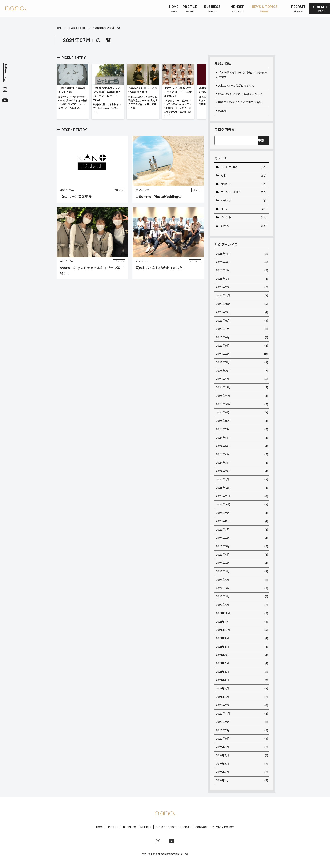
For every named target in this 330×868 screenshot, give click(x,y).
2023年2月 (242, 572)
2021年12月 (242, 614)
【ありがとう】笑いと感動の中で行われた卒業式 (241, 75)
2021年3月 (242, 689)
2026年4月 (242, 254)
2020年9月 (242, 723)
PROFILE (113, 828)
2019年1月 (242, 781)
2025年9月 (242, 313)
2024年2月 (242, 472)
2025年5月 (242, 346)
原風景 (222, 111)
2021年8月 (242, 647)
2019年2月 (242, 773)
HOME (59, 28)
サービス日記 (244, 167)
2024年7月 (242, 430)
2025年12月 (242, 287)
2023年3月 (242, 564)
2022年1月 (242, 605)
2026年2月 (242, 271)
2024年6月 (242, 438)
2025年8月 (242, 321)
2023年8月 (242, 522)
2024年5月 (242, 446)
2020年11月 (242, 714)
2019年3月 (242, 764)
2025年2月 (242, 371)
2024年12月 (242, 388)
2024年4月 (242, 455)
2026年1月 (242, 279)
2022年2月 (242, 597)
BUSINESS (130, 828)
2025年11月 (242, 296)
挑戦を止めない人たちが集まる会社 (240, 102)
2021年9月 (242, 639)
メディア (244, 201)
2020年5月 (242, 739)
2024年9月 (242, 413)
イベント (244, 218)
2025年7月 (242, 329)
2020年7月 (242, 731)
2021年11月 (242, 622)
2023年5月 (242, 547)
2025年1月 (242, 379)
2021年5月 (242, 672)
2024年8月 (242, 421)
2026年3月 (242, 262)
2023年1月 (242, 580)
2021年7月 (242, 656)
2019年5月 (242, 756)
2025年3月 (242, 363)
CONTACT (202, 828)
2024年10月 (242, 404)
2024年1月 (242, 480)
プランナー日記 (244, 193)
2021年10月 (242, 630)
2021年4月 (242, 681)
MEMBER (146, 828)
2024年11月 (242, 396)
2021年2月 (242, 697)
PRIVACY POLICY (223, 828)
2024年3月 (242, 463)
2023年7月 (242, 530)
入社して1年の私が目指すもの (236, 86)
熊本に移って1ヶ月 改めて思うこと (240, 94)
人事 (244, 176)
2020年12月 (242, 706)
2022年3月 (242, 589)
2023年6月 (242, 538)
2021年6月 (242, 664)
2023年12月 (242, 488)
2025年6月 (242, 338)
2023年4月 (242, 555)
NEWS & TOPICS (77, 28)
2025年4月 (242, 354)
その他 (244, 226)
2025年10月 (242, 304)
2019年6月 (242, 748)
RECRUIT (186, 828)
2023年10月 (242, 505)
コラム (244, 209)
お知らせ (244, 184)
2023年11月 (242, 497)
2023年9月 (242, 513)
